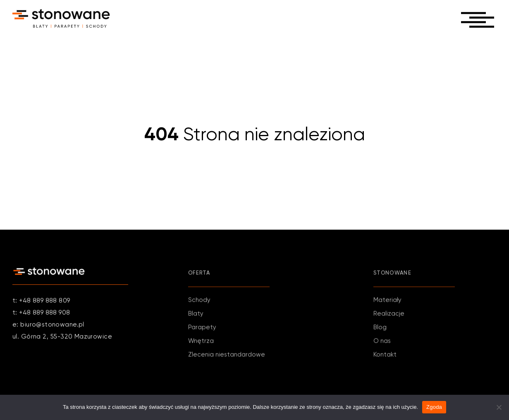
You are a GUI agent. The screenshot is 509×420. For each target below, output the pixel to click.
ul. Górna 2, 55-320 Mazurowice (62, 337)
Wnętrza (201, 342)
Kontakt (385, 356)
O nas (382, 342)
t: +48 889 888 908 (41, 313)
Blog (380, 328)
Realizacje (389, 315)
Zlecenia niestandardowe (227, 356)
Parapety (202, 328)
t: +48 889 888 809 (41, 301)
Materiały (387, 301)
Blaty (196, 315)
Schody (199, 301)
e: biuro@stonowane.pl (48, 325)
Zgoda (434, 407)
